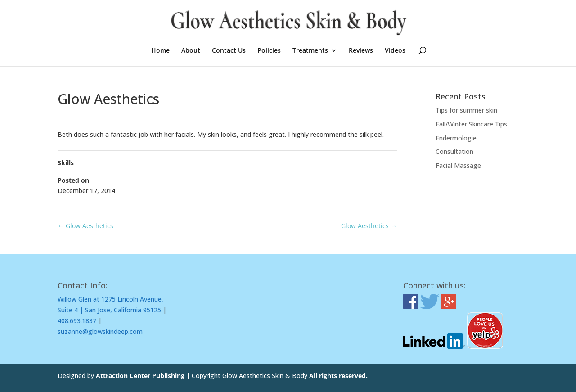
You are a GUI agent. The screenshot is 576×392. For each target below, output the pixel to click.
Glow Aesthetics (85, 226)
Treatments (310, 51)
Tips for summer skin (466, 110)
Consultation (454, 151)
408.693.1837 (77, 321)
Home (160, 51)
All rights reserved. (338, 376)
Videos (395, 51)
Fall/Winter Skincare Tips (471, 124)
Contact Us (229, 51)
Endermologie (456, 138)
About (191, 51)
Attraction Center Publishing (141, 376)
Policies (269, 51)
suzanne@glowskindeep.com (100, 331)
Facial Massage (458, 165)
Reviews (361, 51)
